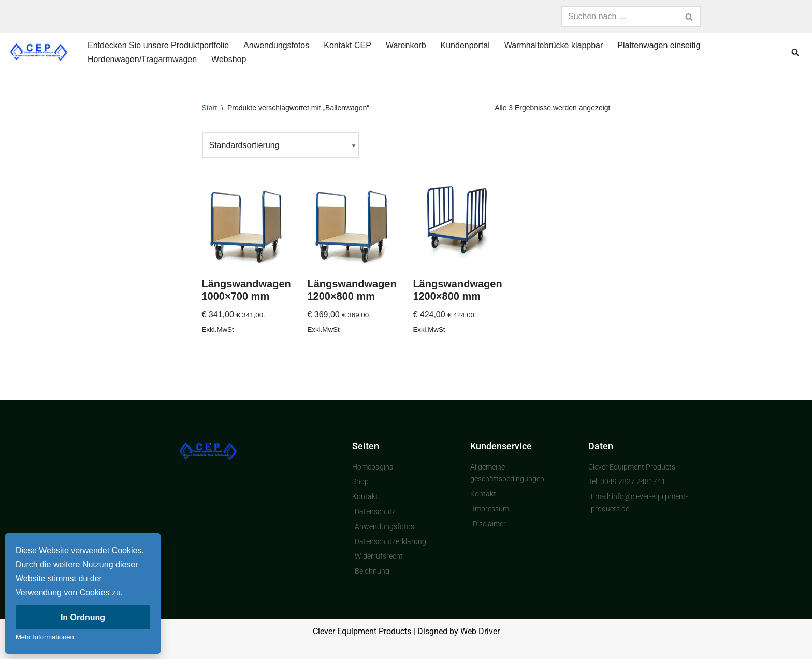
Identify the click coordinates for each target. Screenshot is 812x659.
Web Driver (480, 631)
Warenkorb (406, 45)
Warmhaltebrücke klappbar (554, 45)
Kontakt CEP (347, 45)
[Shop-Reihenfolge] (280, 145)
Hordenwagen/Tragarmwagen (142, 59)
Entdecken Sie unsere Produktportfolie (158, 45)
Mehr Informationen (45, 637)
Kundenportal (465, 45)
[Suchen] (619, 17)
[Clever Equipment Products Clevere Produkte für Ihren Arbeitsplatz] (39, 52)
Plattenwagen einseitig (659, 45)
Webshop (229, 59)
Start (210, 108)
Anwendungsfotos (276, 45)
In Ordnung (83, 617)
